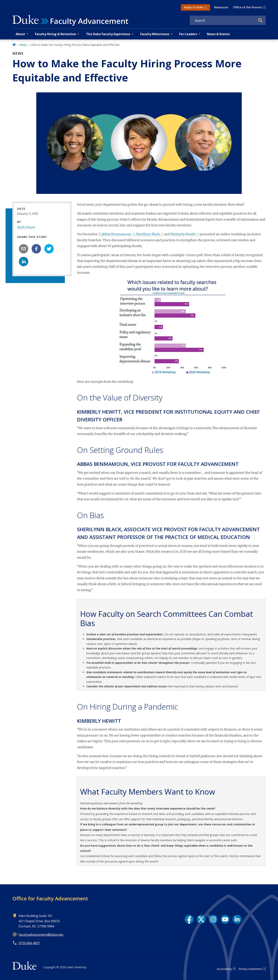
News (23, 45)
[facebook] (36, 249)
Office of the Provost (247, 7)
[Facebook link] (189, 919)
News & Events (218, 34)
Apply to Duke (194, 7)
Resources (221, 7)
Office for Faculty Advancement (50, 898)
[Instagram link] (213, 919)
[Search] (260, 20)
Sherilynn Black (148, 234)
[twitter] (49, 249)
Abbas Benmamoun (116, 234)
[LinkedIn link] (237, 919)
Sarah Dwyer (26, 227)
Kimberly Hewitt (183, 234)
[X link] (201, 919)
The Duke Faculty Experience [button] (108, 34)
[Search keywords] (223, 20)
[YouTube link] (225, 919)
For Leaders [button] (188, 34)
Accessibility (224, 969)
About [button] (20, 34)
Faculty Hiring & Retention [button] (56, 34)
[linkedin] (24, 262)
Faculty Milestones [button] (155, 34)
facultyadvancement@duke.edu (41, 935)
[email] (24, 249)
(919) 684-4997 (29, 943)
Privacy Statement (250, 969)
